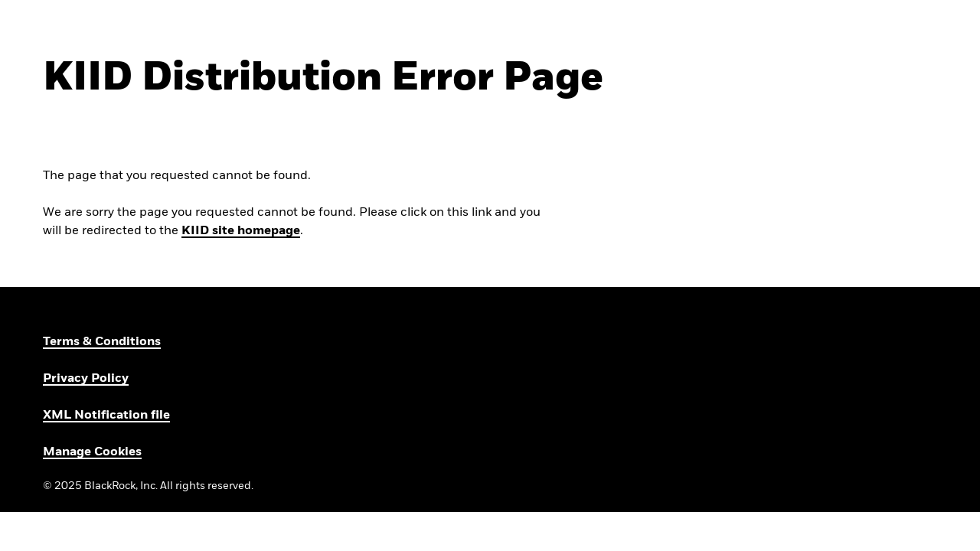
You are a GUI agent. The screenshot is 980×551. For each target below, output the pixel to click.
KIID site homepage (241, 231)
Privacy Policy (86, 379)
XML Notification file (106, 416)
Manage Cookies (92, 452)
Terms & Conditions (102, 342)
